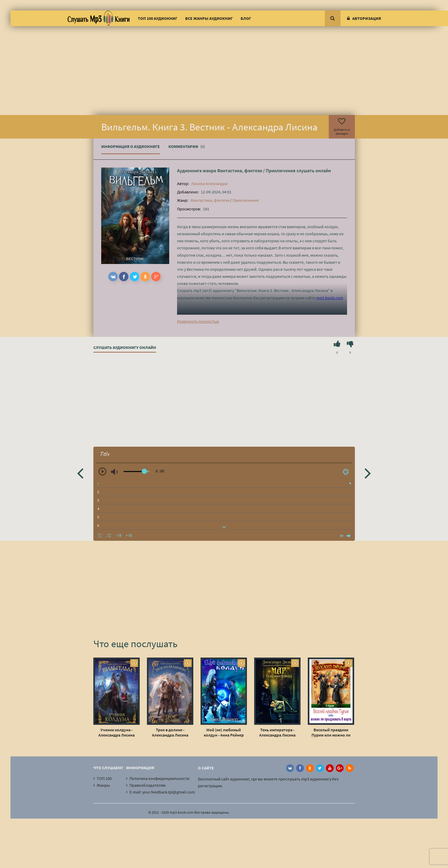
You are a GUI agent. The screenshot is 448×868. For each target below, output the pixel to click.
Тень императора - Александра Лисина (277, 732)
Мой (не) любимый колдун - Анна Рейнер (224, 732)
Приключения (281, 171)
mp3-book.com (330, 298)
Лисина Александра (209, 183)
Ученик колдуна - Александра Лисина (117, 732)
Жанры (103, 785)
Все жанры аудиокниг (209, 18)
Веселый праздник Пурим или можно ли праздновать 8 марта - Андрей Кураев (331, 732)
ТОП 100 (104, 778)
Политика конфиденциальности (159, 778)
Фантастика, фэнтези (240, 171)
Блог (246, 18)
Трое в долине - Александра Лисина (170, 732)
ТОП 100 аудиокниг (158, 18)
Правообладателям (148, 785)
